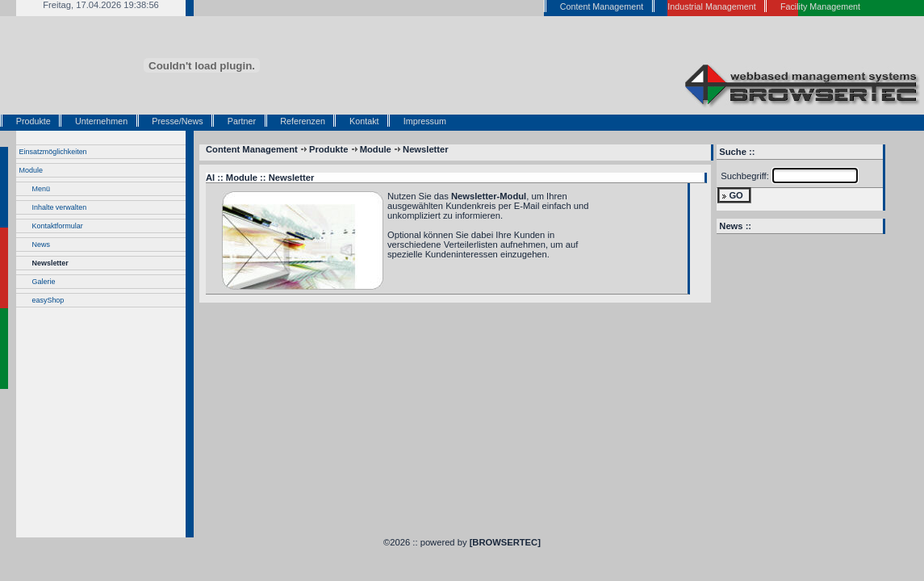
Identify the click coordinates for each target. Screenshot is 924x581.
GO (736, 195)
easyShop (48, 300)
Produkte (33, 121)
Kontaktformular (58, 226)
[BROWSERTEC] (505, 542)
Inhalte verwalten (60, 207)
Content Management (252, 149)
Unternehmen (101, 121)
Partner (242, 121)
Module (31, 170)
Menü (41, 189)
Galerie (44, 282)
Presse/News (177, 121)
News (41, 245)
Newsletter (50, 263)
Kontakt (364, 121)
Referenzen (303, 121)
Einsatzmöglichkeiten (53, 152)
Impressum (425, 121)
